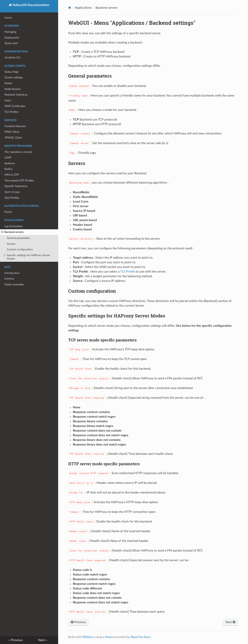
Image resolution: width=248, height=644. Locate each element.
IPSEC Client (12, 132)
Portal (8, 212)
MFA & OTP (12, 175)
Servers (11, 244)
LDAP (8, 158)
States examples (14, 284)
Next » (43, 640)
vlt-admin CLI (12, 58)
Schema (9, 279)
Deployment (12, 38)
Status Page (11, 72)
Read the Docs (141, 637)
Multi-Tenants (13, 89)
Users (8, 100)
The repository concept (18, 152)
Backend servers (12, 232)
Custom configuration (20, 249)
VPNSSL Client (13, 138)
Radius (8, 169)
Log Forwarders (14, 226)
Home (8, 18)
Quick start (11, 43)
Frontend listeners (15, 126)
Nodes (8, 83)
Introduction (12, 273)
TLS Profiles (11, 112)
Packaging (10, 32)
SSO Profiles (12, 198)
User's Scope (12, 192)
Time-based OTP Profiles (19, 181)
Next (230, 622)
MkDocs (88, 637)
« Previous (16, 640)
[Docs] (70, 8)
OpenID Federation (16, 186)
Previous (78, 622)
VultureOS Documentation (31, 5)
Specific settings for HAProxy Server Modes (27, 257)
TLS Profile (128, 272)
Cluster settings (14, 77)
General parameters (18, 238)
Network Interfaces (16, 95)
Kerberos (10, 163)
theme (109, 637)
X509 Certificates (15, 106)
